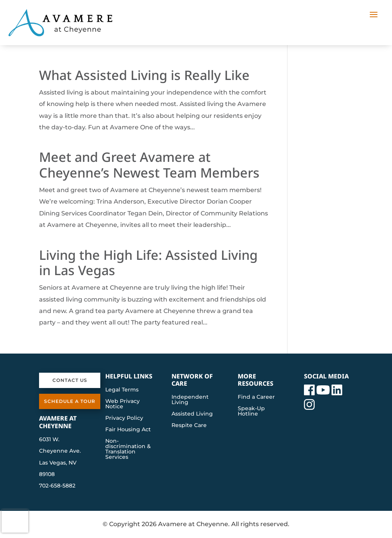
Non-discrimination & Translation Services (128, 449)
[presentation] (15, 521)
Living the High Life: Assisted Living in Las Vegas (148, 263)
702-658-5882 (57, 486)
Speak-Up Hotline (251, 411)
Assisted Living (192, 414)
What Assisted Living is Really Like (144, 75)
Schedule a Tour (70, 401)
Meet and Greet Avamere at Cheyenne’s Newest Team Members (149, 165)
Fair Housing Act (128, 430)
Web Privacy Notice (122, 404)
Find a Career (256, 397)
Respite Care (189, 426)
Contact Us (70, 380)
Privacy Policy (124, 418)
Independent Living (190, 400)
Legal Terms (122, 390)
